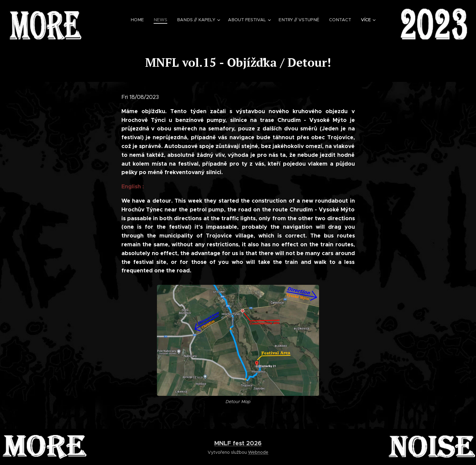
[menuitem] (144, 20)
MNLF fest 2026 (238, 443)
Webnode (258, 452)
